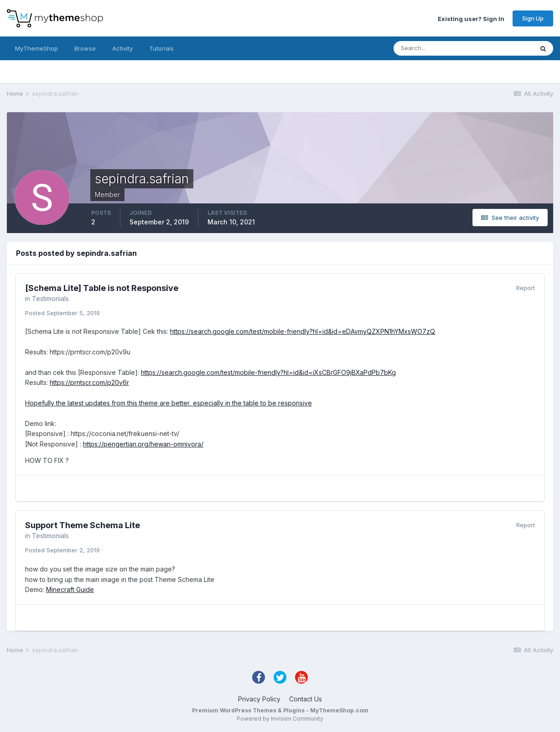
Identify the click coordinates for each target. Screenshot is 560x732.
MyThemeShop (36, 48)
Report (526, 288)
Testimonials (50, 299)
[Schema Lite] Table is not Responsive (102, 288)
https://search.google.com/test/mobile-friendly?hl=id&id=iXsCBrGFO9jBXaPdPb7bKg (268, 372)
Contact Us (306, 699)
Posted (62, 313)
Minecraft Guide (70, 589)
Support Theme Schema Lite (83, 525)
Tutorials (161, 48)
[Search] (434, 48)
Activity (122, 48)
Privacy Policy (259, 699)
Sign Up (533, 18)
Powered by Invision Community (280, 719)
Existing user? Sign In (471, 18)
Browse (85, 48)
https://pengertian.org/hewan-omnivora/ (143, 444)
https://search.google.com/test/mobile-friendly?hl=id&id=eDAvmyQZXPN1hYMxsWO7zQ (303, 331)
